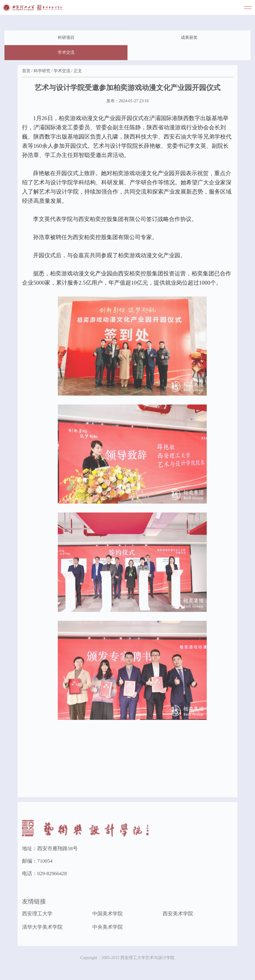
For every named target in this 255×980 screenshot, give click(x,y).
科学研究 (42, 72)
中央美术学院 (108, 928)
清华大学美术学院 (42, 928)
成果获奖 (189, 38)
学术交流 (66, 53)
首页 (26, 72)
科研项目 (66, 38)
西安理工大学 (37, 915)
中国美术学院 (108, 915)
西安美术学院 (178, 915)
